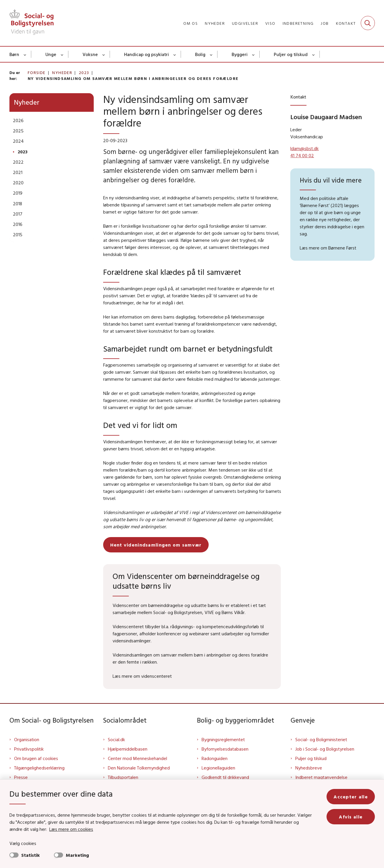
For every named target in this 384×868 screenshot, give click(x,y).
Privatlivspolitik (29, 749)
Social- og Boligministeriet (321, 739)
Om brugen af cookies (36, 758)
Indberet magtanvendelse (321, 777)
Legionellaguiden (218, 768)
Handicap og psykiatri (146, 54)
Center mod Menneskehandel (137, 758)
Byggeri (240, 54)
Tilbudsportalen (123, 777)
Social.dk (116, 739)
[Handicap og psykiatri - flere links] (175, 54)
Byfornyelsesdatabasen (225, 749)
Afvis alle (351, 817)
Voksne (90, 54)
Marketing (77, 855)
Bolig (200, 54)
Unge (51, 54)
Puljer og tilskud (291, 54)
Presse (21, 777)
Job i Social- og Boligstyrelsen (325, 749)
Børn (14, 54)
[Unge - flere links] (62, 54)
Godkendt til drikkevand (225, 777)
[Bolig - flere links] (211, 54)
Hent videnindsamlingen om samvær (156, 545)
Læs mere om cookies (71, 829)
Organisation (27, 739)
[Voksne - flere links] (104, 54)
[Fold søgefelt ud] (368, 23)
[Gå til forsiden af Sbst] (32, 23)
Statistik (31, 855)
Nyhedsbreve (309, 768)
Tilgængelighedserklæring (39, 768)
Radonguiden (215, 758)
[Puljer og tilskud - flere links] (314, 54)
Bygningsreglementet (223, 739)
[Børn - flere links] (25, 54)
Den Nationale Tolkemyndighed (139, 768)
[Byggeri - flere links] (254, 54)
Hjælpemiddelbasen (128, 749)
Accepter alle (351, 797)
